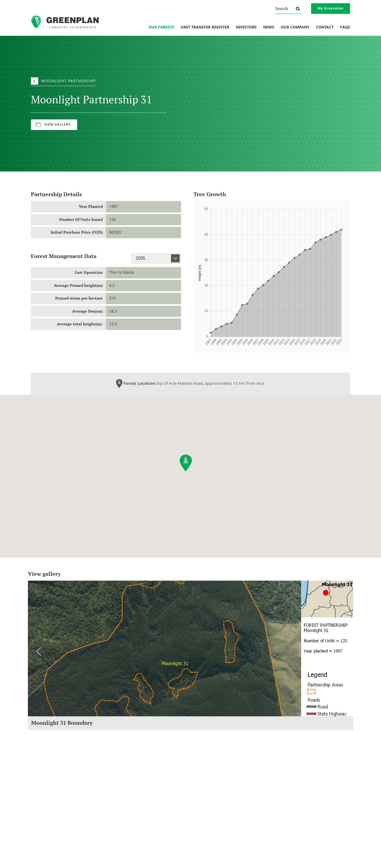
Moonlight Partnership (68, 81)
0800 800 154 (129, 848)
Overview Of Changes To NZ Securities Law (307, 778)
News (269, 27)
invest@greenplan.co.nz (127, 855)
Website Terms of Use (291, 814)
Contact (325, 27)
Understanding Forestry (49, 785)
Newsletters (203, 785)
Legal (280, 769)
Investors (246, 27)
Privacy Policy (285, 800)
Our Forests (161, 27)
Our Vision (39, 807)
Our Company (295, 27)
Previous (39, 651)
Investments (125, 769)
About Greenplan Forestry (50, 778)
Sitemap (247, 858)
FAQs (345, 27)
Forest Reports (204, 778)
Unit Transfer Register (205, 27)
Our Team (38, 800)
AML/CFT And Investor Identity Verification (306, 807)
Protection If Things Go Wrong (297, 785)
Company (40, 769)
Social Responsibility (46, 792)
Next (342, 651)
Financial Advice (287, 792)
